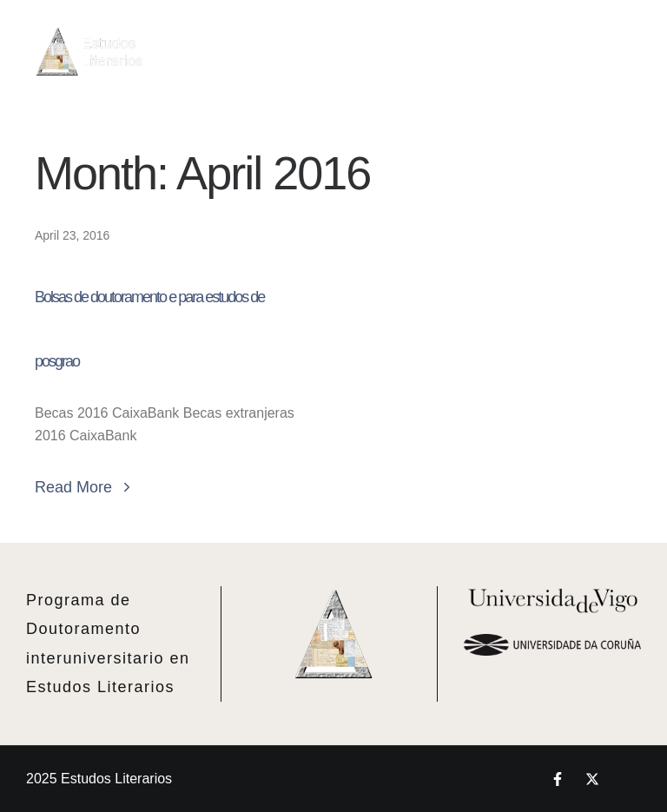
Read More (85, 487)
